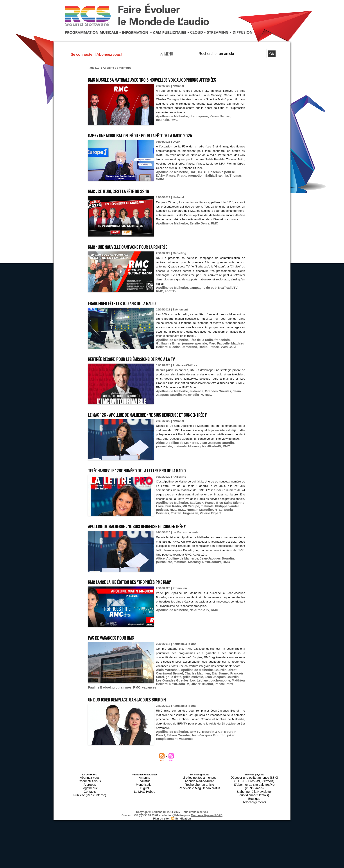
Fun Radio (163, 526)
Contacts (90, 806)
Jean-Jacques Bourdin (211, 463)
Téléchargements (254, 811)
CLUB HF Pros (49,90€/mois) (254, 798)
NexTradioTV (221, 296)
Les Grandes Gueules (222, 699)
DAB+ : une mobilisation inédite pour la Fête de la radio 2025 (158, 143)
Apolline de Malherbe (170, 124)
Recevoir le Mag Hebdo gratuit (200, 803)
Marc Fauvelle (198, 351)
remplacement (228, 753)
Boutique (254, 808)
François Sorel (218, 696)
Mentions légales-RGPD (207, 823)
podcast (229, 526)
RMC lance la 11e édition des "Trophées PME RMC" (144, 600)
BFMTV (191, 750)
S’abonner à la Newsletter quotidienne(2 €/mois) (254, 804)
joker (214, 753)
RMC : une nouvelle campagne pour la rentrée (142, 254)
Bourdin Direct (219, 692)
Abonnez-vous (90, 795)
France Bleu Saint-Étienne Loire (222, 523)
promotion (183, 183)
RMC (241, 124)
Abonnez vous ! (109, 55)
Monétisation (145, 800)
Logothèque (90, 803)
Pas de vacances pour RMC (118, 655)
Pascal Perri (108, 706)
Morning (175, 466)
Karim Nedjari (214, 124)
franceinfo (216, 347)
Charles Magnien (178, 696)
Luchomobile (177, 702)
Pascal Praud (165, 183)
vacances (173, 706)
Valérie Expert (181, 533)
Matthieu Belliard (221, 351)
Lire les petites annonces (199, 795)
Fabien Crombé (166, 753)
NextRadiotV (190, 466)
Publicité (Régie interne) (90, 808)
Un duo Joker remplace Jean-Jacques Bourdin (140, 717)
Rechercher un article (200, 800)
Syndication (183, 827)
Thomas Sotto (223, 183)
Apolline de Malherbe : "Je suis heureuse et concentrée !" (154, 544)
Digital (145, 803)
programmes (149, 706)
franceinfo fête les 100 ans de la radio (133, 310)
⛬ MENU (167, 54)
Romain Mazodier (176, 529)
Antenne (145, 795)
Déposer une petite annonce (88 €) (254, 795)
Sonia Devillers (208, 529)
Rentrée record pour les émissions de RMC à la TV (146, 366)
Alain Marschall (166, 692)
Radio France (181, 354)
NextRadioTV (177, 402)
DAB (189, 180)
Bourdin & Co (207, 750)
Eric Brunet (199, 696)
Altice (160, 463)
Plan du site (161, 827)
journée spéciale (176, 351)
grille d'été (237, 696)
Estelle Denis (195, 236)
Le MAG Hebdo (145, 806)
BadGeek (192, 523)
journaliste (235, 463)
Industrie (145, 798)
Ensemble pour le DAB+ (220, 180)
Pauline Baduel (128, 706)
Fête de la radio (197, 347)
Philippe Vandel (212, 526)
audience (192, 399)
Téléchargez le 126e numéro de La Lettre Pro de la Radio (154, 486)
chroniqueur (194, 124)
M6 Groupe (179, 526)
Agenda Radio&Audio (199, 798)
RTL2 (193, 529)
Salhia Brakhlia (201, 183)
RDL (239, 526)
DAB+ (198, 180)
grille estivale (165, 699)
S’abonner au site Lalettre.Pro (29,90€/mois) (254, 800)
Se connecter (82, 55)
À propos (90, 800)
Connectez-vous (90, 798)
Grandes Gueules (212, 399)
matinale (230, 124)
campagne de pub (198, 296)
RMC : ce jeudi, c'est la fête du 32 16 (129, 199)
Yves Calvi (198, 354)
